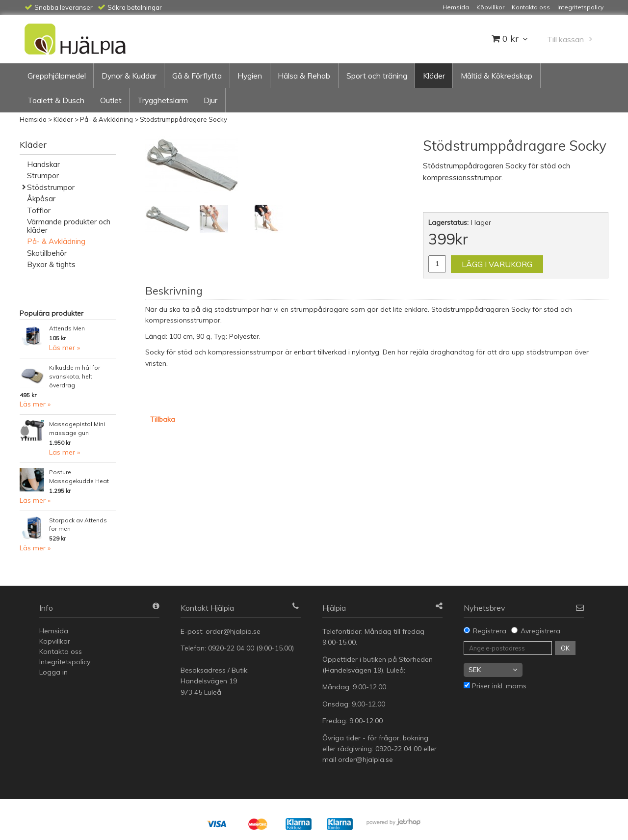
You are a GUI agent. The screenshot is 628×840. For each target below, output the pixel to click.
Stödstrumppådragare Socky (183, 119)
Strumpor (43, 176)
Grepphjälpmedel (57, 76)
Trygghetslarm (163, 100)
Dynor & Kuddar (129, 76)
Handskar (43, 164)
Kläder (434, 76)
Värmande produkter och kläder (69, 226)
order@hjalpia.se (234, 631)
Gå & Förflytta (197, 76)
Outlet (111, 100)
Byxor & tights (51, 264)
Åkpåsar (41, 199)
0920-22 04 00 (231, 648)
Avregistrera (540, 631)
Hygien (250, 76)
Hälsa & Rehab (304, 76)
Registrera (490, 631)
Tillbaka (163, 419)
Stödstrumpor (51, 187)
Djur (210, 100)
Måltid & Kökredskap (497, 76)
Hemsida (33, 119)
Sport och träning (377, 76)
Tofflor (39, 210)
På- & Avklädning (106, 119)
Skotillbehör (47, 253)
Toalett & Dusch (56, 100)
